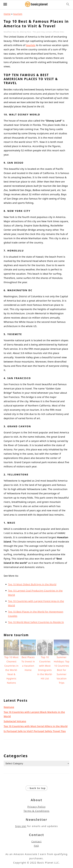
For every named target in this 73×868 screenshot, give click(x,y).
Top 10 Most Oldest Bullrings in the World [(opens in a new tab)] (32, 584)
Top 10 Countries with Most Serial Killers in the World (36, 726)
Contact (36, 841)
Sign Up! (21, 826)
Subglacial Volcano (15, 721)
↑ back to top (37, 788)
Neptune (9, 707)
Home (7, 14)
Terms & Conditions (37, 811)
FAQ (37, 846)
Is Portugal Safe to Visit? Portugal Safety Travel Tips (35, 731)
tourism (18, 14)
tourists (31, 45)
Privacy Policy (36, 807)
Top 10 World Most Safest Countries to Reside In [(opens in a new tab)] (36, 622)
